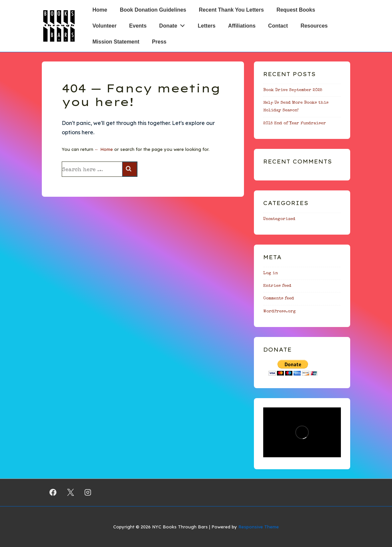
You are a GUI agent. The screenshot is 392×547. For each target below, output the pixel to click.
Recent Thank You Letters (231, 10)
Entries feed (277, 286)
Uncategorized (279, 219)
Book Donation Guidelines (153, 10)
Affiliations (242, 26)
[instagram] (88, 492)
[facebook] (53, 492)
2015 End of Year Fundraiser (295, 123)
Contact (278, 26)
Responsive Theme (259, 527)
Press (159, 42)
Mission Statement (116, 42)
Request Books (296, 10)
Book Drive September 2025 (293, 90)
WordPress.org (279, 312)
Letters (207, 26)
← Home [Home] (104, 149)
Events (138, 26)
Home (100, 10)
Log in (271, 273)
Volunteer (105, 26)
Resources (314, 26)
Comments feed (279, 299)
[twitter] (70, 492)
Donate (174, 24)
